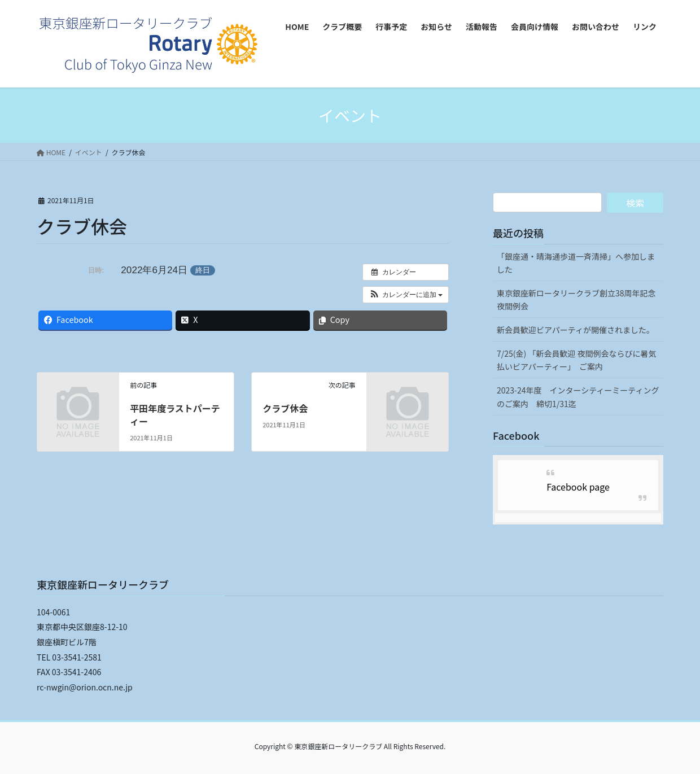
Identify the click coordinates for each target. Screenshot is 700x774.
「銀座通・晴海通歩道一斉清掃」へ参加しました (576, 263)
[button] (406, 295)
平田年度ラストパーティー (175, 414)
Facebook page (578, 487)
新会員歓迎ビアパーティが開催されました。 (576, 330)
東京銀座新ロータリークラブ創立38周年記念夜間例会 (576, 299)
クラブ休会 (285, 408)
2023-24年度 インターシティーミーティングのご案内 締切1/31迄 (578, 397)
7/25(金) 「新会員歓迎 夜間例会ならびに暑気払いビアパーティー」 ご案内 (577, 360)
